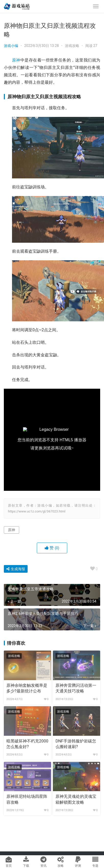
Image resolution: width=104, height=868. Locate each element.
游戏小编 (11, 46)
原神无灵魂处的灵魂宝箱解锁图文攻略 (76, 799)
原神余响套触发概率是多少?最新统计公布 (27, 688)
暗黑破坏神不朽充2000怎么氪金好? (27, 744)
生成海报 (16, 569)
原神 (16, 60)
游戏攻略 (72, 46)
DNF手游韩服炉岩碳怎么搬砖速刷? (76, 744)
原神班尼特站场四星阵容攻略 (27, 799)
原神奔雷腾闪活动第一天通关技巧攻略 (76, 688)
